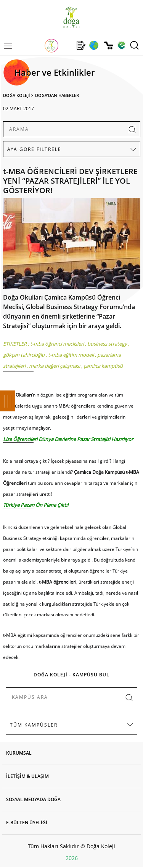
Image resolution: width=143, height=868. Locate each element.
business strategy (107, 344)
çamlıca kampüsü (103, 366)
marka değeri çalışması (55, 366)
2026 (72, 858)
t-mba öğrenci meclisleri (57, 344)
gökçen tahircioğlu (24, 355)
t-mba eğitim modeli (71, 355)
